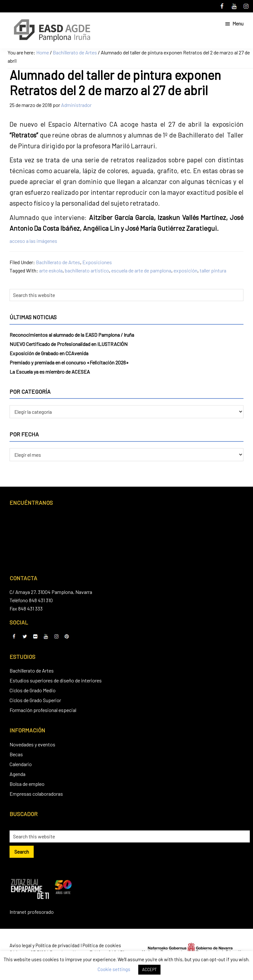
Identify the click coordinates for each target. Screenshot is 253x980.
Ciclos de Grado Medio (33, 690)
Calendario (21, 764)
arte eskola (51, 270)
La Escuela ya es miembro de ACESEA (50, 372)
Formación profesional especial (43, 710)
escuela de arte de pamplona (141, 270)
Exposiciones (97, 262)
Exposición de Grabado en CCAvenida (49, 353)
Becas (16, 754)
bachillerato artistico (87, 270)
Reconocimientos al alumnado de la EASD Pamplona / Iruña (72, 335)
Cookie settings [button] (114, 969)
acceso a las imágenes (33, 241)
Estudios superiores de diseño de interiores (56, 680)
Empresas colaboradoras (36, 794)
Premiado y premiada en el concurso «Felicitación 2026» (69, 362)
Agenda (17, 774)
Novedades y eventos (32, 744)
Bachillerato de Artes (58, 262)
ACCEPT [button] (149, 969)
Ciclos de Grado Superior (35, 700)
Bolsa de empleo (27, 784)
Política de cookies (102, 945)
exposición (185, 270)
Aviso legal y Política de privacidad (44, 945)
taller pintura (213, 270)
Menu (238, 23)
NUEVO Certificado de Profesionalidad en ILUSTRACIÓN (68, 344)
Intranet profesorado (32, 912)
